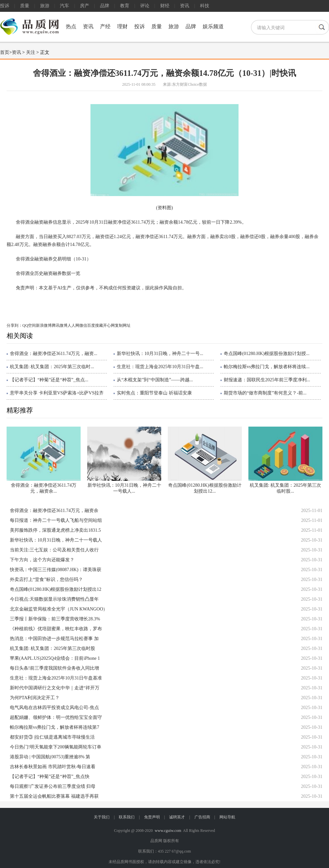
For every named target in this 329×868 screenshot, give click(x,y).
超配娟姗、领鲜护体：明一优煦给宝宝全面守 (56, 717)
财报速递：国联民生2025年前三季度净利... (267, 380)
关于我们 (102, 817)
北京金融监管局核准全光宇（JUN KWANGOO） (59, 609)
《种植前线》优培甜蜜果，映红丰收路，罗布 (56, 629)
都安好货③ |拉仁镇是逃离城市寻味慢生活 (52, 737)
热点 (71, 26)
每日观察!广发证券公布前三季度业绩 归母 (53, 786)
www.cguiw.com (168, 831)
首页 (5, 52)
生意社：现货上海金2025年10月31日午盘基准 (56, 678)
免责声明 (152, 817)
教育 (125, 6)
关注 (31, 52)
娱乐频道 (213, 26)
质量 (25, 6)
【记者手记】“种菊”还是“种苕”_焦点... (49, 380)
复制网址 (123, 325)
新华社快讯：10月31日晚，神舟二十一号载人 (56, 540)
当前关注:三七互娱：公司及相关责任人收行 (54, 550)
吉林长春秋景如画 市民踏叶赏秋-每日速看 (53, 767)
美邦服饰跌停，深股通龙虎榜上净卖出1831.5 (55, 530)
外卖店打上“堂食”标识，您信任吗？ (46, 579)
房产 (85, 6)
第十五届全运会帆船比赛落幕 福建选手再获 (54, 796)
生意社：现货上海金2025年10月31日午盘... (160, 367)
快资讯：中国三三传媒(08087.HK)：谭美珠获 (56, 570)
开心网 (109, 325)
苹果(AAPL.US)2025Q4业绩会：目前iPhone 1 (55, 658)
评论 (145, 6)
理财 (122, 26)
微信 (83, 325)
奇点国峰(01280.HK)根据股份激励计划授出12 (56, 589)
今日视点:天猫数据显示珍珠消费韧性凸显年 (54, 599)
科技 (205, 6)
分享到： (14, 325)
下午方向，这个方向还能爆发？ (42, 560)
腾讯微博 (60, 325)
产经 (105, 26)
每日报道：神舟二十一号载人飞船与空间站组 (56, 520)
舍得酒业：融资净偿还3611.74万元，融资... (53, 354)
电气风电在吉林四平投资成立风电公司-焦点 (54, 708)
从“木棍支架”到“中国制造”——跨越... (155, 380)
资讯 (185, 6)
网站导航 (227, 817)
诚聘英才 (177, 817)
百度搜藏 (95, 325)
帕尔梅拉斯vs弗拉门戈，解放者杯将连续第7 (54, 727)
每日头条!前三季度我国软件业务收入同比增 (54, 668)
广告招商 (202, 817)
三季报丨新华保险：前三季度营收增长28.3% (55, 619)
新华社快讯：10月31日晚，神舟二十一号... (160, 354)
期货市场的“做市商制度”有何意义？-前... (265, 393)
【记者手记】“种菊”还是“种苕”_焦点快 (50, 777)
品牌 (105, 6)
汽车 (64, 6)
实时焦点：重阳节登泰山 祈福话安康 (154, 393)
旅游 (45, 6)
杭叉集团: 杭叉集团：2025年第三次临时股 (52, 648)
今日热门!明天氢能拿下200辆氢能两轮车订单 (56, 747)
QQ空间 (29, 325)
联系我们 (127, 817)
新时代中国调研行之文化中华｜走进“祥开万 (55, 688)
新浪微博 (44, 325)
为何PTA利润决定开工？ (35, 698)
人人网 (73, 325)
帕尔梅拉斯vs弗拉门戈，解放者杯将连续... (267, 367)
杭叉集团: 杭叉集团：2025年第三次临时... (52, 367)
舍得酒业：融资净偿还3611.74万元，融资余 (54, 511)
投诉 (5, 6)
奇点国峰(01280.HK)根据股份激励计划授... (267, 354)
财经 (165, 6)
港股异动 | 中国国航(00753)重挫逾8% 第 (50, 757)
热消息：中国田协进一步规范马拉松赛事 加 (54, 639)
